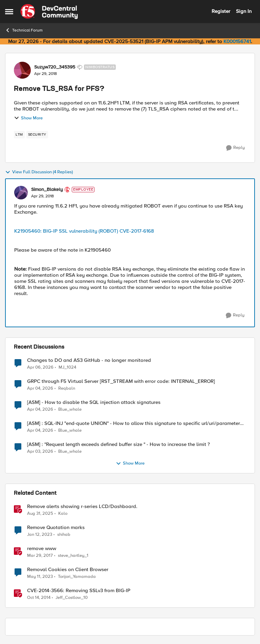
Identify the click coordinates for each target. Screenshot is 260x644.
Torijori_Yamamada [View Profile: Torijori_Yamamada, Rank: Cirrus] (77, 577)
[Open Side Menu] (9, 12)
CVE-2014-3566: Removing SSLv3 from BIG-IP (79, 591)
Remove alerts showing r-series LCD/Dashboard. (82, 506)
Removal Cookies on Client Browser (68, 570)
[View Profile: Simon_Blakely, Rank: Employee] (21, 193)
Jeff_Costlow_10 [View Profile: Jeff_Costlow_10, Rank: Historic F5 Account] (72, 598)
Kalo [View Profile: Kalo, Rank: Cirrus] (63, 514)
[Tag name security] (37, 135)
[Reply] (235, 148)
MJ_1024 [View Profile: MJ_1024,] (67, 367)
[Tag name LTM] (19, 135)
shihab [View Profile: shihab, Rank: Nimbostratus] (64, 535)
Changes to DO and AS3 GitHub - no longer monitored (89, 360)
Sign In (244, 11)
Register (221, 11)
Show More (28, 118)
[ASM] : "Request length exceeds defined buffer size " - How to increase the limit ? (118, 444)
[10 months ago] (40, 514)
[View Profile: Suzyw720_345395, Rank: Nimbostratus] (22, 70)
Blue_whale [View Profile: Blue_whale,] (70, 409)
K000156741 (237, 41)
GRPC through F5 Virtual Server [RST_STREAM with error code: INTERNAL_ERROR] (121, 381)
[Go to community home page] (49, 12)
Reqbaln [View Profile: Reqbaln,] (67, 388)
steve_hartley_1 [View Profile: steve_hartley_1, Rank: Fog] (73, 556)
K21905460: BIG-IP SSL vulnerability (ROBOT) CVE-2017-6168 (84, 231)
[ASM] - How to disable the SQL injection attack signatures (94, 402)
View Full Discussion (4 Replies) (39, 172)
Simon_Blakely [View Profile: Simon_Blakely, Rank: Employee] (47, 190)
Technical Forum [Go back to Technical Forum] (24, 30)
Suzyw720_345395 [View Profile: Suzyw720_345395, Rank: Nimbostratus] (55, 67)
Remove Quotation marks (56, 528)
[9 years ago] (40, 556)
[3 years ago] (40, 535)
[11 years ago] (39, 598)
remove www (42, 549)
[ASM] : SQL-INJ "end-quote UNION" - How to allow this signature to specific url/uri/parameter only (134, 423)
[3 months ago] (40, 367)
